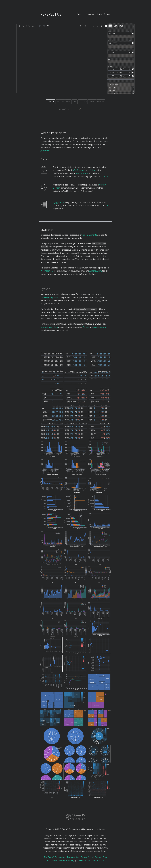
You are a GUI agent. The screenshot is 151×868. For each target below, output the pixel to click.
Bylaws (98, 857)
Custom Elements (89, 235)
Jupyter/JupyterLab (49, 327)
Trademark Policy (67, 860)
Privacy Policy (87, 857)
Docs (79, 14)
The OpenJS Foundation (54, 857)
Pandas (86, 327)
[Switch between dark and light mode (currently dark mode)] (108, 14)
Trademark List (83, 860)
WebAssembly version (50, 297)
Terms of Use (73, 857)
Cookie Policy (98, 860)
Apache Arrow (82, 173)
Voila (107, 206)
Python (93, 170)
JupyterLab (59, 202)
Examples (90, 14)
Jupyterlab (45, 151)
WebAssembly (79, 170)
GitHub (101, 14)
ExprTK (105, 176)
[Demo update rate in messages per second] (80, 109)
